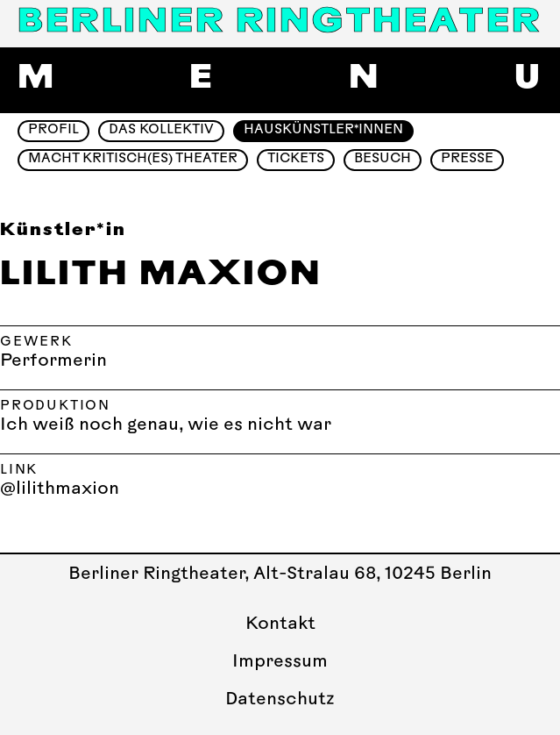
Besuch (383, 159)
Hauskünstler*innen (323, 130)
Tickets (296, 159)
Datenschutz (280, 700)
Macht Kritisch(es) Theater (133, 159)
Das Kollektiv (161, 130)
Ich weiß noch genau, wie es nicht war (166, 425)
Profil (53, 130)
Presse (467, 159)
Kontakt (280, 624)
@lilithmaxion (60, 489)
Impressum (280, 662)
